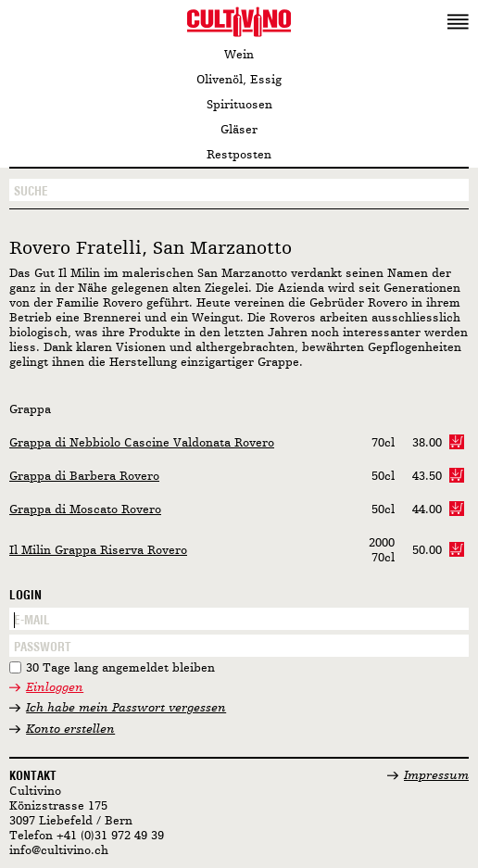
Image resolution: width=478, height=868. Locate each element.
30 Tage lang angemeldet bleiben (120, 668)
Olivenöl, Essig (239, 80)
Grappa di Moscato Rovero (85, 510)
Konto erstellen (70, 730)
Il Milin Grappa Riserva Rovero (98, 551)
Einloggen (55, 688)
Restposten (239, 155)
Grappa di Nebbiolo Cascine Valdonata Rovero (142, 443)
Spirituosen (239, 105)
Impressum (436, 776)
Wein (239, 55)
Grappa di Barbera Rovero (84, 477)
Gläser (239, 130)
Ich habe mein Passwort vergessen (126, 708)
